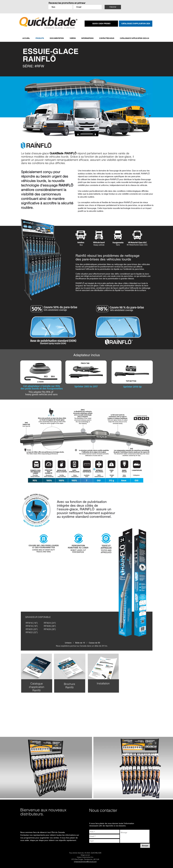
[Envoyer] (145, 846)
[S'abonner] (113, 7)
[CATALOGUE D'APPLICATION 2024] (136, 24)
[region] (36, 678)
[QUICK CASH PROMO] (101, 24)
